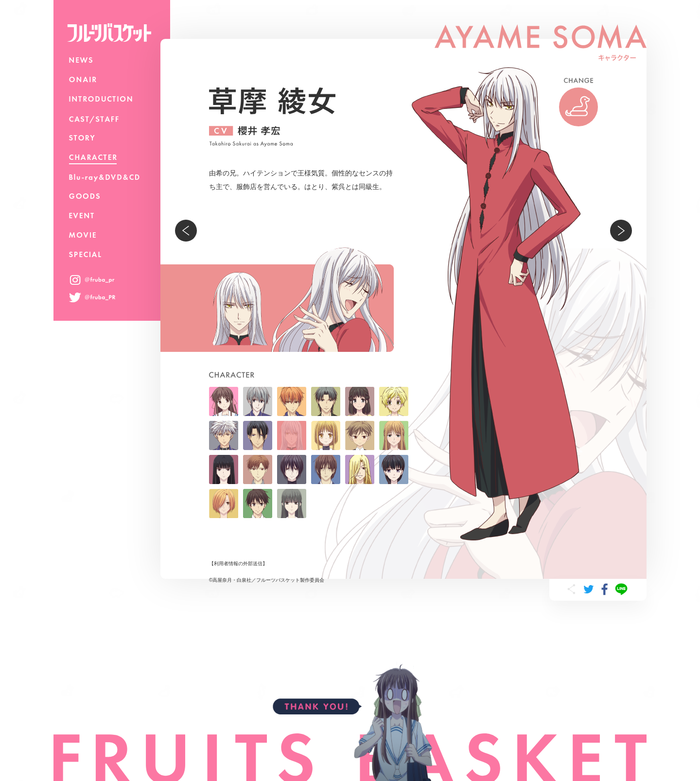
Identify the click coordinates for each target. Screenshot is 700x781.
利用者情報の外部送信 (238, 564)
